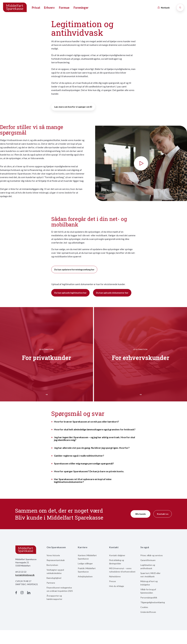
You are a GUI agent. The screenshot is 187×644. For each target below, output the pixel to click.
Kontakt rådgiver (117, 555)
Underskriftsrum (148, 612)
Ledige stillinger (85, 563)
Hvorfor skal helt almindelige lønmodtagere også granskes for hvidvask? (95, 429)
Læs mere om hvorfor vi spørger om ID (73, 107)
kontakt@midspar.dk (25, 575)
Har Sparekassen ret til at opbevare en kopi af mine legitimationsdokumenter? (83, 481)
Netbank (163, 8)
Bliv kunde (141, 514)
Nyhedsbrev (115, 576)
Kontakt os (163, 514)
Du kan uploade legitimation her (70, 293)
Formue (64, 8)
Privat (36, 8)
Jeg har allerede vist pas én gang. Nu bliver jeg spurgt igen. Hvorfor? (92, 448)
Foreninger (81, 8)
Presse (113, 581)
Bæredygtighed (54, 578)
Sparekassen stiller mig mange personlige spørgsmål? (84, 463)
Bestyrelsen (52, 565)
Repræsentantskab (56, 560)
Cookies (144, 607)
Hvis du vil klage (117, 586)
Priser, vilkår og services (152, 555)
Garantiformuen (148, 560)
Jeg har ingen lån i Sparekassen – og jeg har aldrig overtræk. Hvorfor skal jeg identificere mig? (94, 439)
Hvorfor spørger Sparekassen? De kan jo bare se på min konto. (89, 471)
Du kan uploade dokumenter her (112, 293)
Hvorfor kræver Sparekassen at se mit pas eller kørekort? (86, 422)
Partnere (51, 583)
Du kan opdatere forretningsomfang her (74, 269)
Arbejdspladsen (85, 576)
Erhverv (49, 8)
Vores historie (53, 555)
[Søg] (180, 8)
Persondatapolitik (149, 598)
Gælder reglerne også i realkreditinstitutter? (79, 456)
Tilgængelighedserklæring (153, 602)
